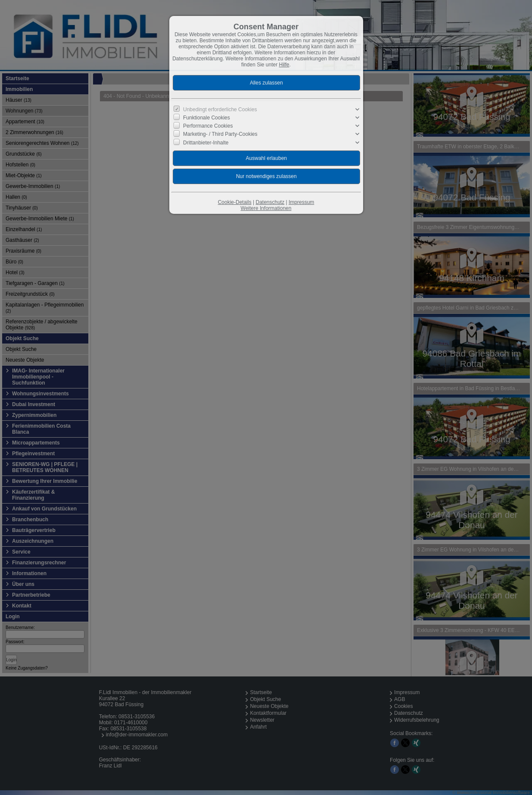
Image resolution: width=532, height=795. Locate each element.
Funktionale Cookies (207, 118)
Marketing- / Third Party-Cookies (220, 134)
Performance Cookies (208, 126)
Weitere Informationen (266, 208)
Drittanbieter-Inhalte (206, 142)
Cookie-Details (235, 202)
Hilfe (284, 65)
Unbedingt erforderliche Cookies (220, 110)
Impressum (301, 202)
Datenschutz (270, 202)
